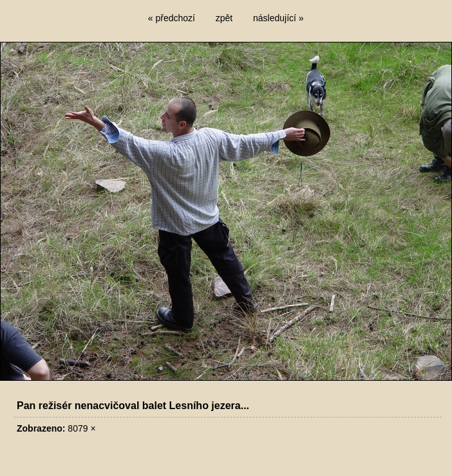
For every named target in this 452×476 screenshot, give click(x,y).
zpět (224, 18)
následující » (278, 18)
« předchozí (172, 18)
